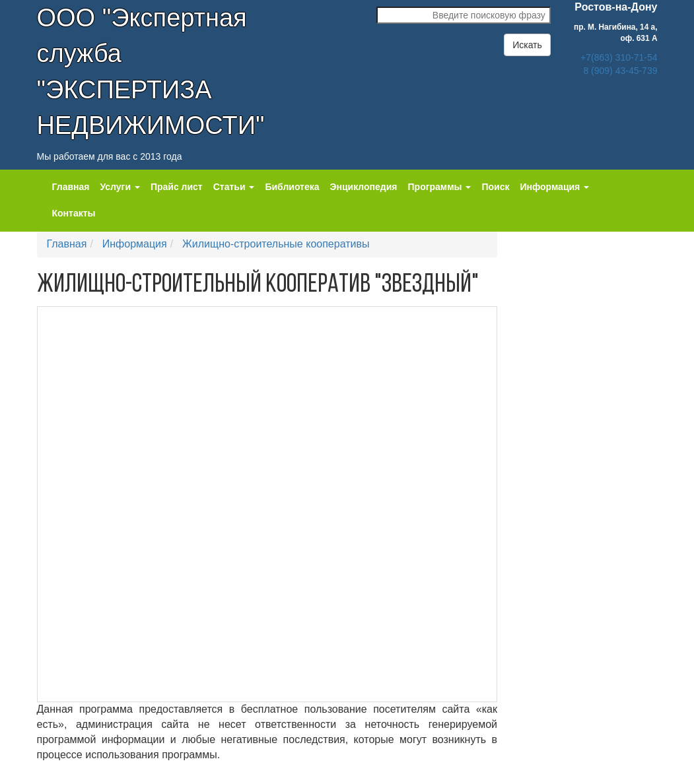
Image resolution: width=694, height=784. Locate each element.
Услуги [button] (120, 187)
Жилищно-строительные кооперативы (276, 244)
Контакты (74, 213)
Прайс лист (177, 187)
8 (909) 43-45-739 (620, 71)
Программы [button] (440, 187)
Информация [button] (554, 187)
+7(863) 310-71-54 (619, 57)
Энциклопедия (364, 187)
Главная (71, 187)
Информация (135, 244)
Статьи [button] (234, 187)
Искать (527, 45)
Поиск (495, 187)
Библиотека (292, 187)
